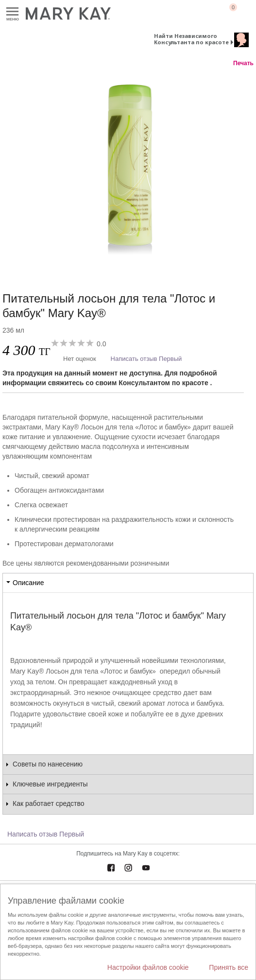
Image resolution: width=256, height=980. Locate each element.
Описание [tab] (28, 583)
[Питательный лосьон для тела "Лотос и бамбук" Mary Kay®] (128, 170)
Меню (12, 12)
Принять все (229, 967)
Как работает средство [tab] (49, 803)
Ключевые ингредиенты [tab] (50, 784)
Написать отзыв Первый (146, 359)
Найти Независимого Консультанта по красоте (191, 39)
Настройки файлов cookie (148, 967)
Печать (243, 63)
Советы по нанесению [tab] (48, 764)
